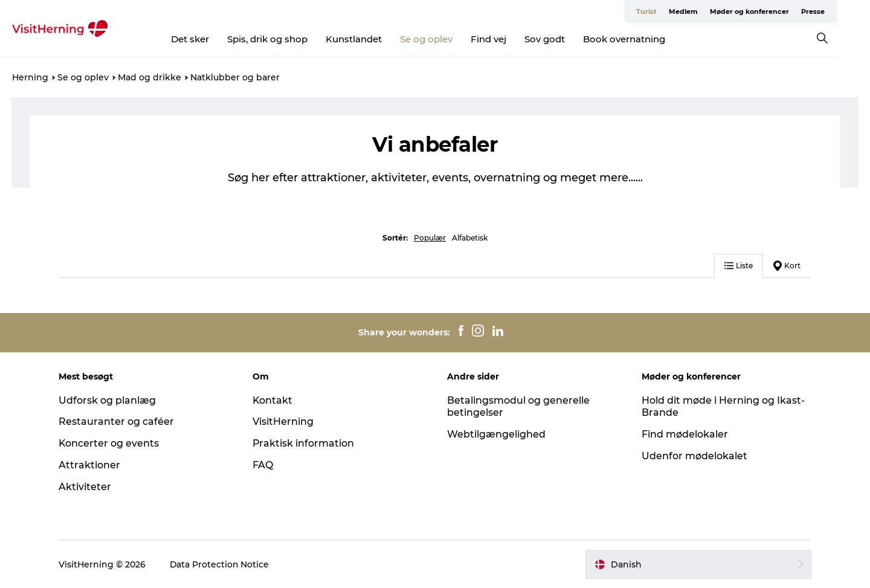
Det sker (207, 39)
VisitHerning (284, 422)
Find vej (505, 39)
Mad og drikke (150, 77)
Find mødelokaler (684, 434)
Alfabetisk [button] (470, 238)
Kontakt (274, 400)
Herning (30, 77)
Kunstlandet (371, 39)
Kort (786, 266)
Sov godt (562, 39)
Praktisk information (305, 443)
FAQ (264, 465)
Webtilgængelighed (496, 434)
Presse (846, 11)
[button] (697, 564)
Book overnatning (641, 39)
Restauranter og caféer (118, 422)
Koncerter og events (111, 443)
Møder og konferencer (783, 11)
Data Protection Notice (222, 564)
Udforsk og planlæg (109, 400)
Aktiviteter (87, 487)
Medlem (717, 11)
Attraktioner (91, 465)
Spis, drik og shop (284, 39)
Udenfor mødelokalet (693, 456)
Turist (680, 11)
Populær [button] (430, 238)
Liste (737, 266)
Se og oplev (443, 39)
